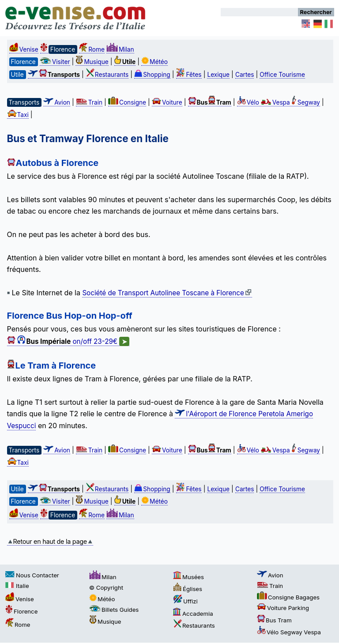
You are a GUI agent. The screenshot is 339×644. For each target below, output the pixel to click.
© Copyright (106, 588)
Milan (120, 49)
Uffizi (185, 601)
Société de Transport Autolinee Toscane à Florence (167, 293)
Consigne (127, 102)
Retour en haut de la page (50, 541)
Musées (188, 577)
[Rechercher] (259, 12)
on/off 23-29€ (68, 342)
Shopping (152, 75)
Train (89, 102)
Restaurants (107, 75)
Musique (92, 62)
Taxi (18, 115)
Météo (154, 62)
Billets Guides (114, 610)
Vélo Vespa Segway (279, 102)
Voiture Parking (283, 608)
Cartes (245, 75)
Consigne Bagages (288, 597)
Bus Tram (274, 620)
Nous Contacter (32, 575)
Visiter (55, 62)
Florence (21, 611)
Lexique (218, 75)
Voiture (167, 102)
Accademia (193, 614)
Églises (188, 589)
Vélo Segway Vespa (289, 632)
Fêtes (189, 75)
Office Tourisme (282, 75)
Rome (92, 49)
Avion (57, 102)
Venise (24, 49)
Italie (17, 586)
